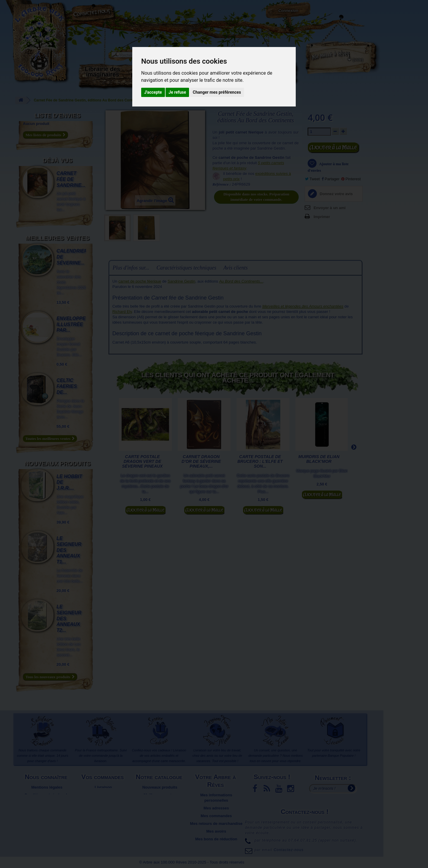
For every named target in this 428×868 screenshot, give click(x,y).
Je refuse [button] (177, 92)
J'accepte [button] (153, 92)
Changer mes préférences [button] (217, 92)
